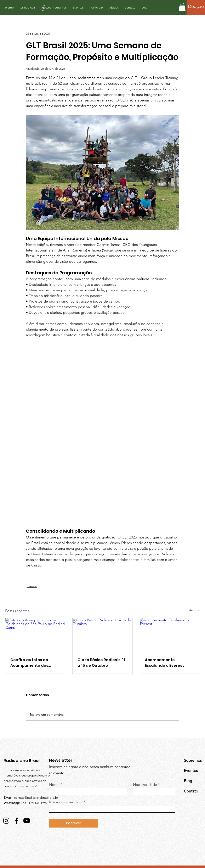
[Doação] (196, 6)
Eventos (32, 586)
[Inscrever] (74, 823)
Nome (54, 785)
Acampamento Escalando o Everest (164, 663)
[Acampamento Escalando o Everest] (170, 635)
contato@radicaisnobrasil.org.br (36, 798)
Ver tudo (194, 610)
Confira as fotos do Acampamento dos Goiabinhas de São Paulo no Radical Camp (35, 663)
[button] (182, 7)
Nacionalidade (145, 785)
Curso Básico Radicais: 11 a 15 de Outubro (101, 663)
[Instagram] (6, 821)
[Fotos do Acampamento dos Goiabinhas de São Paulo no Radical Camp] (35, 635)
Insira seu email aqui (66, 802)
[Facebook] (16, 821)
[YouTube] (27, 821)
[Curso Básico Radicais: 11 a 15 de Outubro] (102, 635)
